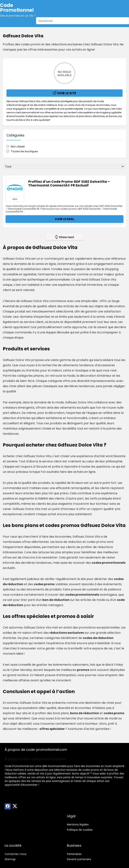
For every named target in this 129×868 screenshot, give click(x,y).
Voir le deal (65, 219)
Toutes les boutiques (24, 151)
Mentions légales (78, 825)
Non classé (18, 147)
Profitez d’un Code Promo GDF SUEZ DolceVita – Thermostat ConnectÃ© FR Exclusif (69, 183)
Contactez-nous (16, 854)
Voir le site (64, 93)
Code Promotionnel (17, 766)
